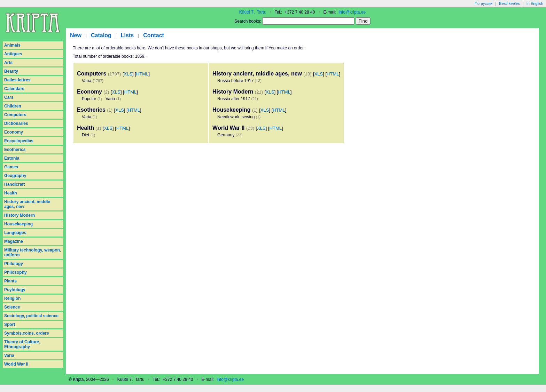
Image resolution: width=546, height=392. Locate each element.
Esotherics (15, 150)
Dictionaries (16, 123)
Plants (10, 281)
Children (13, 106)
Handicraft (14, 184)
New (76, 35)
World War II (16, 364)
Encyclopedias (19, 141)
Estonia (12, 158)
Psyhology (15, 290)
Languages (15, 233)
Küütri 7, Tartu (253, 12)
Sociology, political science (31, 316)
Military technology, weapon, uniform (33, 253)
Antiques (13, 54)
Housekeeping (18, 224)
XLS (128, 74)
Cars (9, 97)
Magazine (14, 241)
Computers (15, 115)
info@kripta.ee (352, 12)
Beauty (11, 71)
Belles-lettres (17, 80)
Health (11, 193)
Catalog (101, 35)
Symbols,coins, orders (27, 333)
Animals (12, 45)
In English (535, 3)
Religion (12, 298)
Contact (154, 35)
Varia (9, 355)
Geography (15, 176)
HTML (142, 74)
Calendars (14, 89)
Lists (127, 35)
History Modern (19, 215)
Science (12, 307)
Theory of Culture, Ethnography (22, 344)
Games (11, 167)
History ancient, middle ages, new (27, 204)
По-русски (483, 3)
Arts (8, 63)
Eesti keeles (509, 3)
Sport (10, 325)
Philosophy (15, 272)
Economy (14, 132)
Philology (14, 264)
